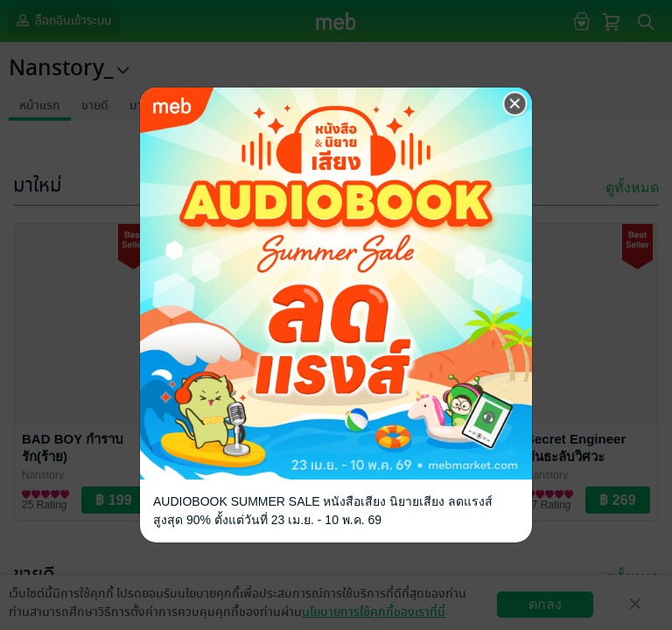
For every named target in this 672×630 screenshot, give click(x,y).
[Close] (515, 104)
